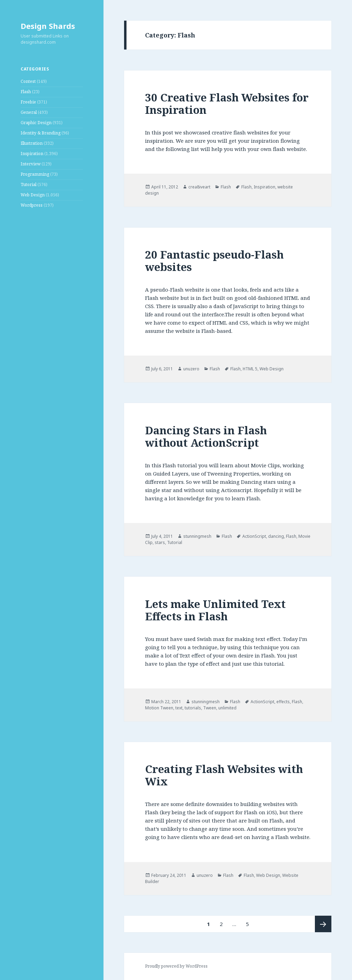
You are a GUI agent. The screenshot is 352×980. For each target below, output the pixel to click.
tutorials (193, 708)
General (29, 112)
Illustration (32, 143)
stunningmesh (197, 536)
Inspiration (32, 154)
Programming (35, 174)
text (179, 708)
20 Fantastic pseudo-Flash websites (214, 261)
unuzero (191, 369)
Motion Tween (159, 708)
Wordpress (32, 205)
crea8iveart (199, 187)
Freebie (28, 102)
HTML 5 (250, 369)
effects (283, 702)
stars (160, 542)
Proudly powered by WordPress (176, 966)
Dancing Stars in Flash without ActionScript (206, 436)
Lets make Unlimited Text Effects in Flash (215, 610)
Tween (210, 708)
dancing (276, 536)
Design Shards (48, 26)
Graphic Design (36, 123)
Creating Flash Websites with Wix (224, 775)
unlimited (227, 708)
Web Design (33, 195)
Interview (31, 164)
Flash (26, 92)
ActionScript (254, 536)
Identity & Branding (41, 133)
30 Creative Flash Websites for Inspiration (227, 104)
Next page (323, 924)
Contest (28, 81)
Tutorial (29, 184)
